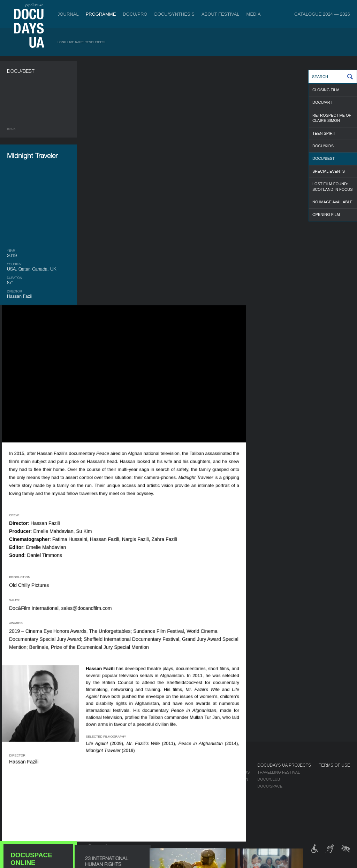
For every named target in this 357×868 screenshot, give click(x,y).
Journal (68, 14)
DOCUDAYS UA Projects (284, 765)
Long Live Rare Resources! (81, 42)
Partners (180, 793)
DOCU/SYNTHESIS (174, 14)
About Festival (221, 14)
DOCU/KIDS (323, 146)
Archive (178, 821)
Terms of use (334, 765)
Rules (49, 772)
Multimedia (229, 786)
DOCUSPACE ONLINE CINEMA (38, 435)
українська (34, 5)
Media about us (234, 772)
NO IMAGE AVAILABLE (332, 202)
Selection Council (190, 779)
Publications (21, 772)
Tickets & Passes (62, 765)
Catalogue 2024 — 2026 (322, 14)
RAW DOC (98, 779)
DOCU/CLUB (269, 779)
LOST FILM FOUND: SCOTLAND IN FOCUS (333, 186)
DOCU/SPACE (270, 786)
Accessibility (184, 800)
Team (175, 786)
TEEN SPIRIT (324, 133)
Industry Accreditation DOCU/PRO (126, 772)
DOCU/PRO (135, 14)
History (178, 814)
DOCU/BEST (324, 158)
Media (254, 14)
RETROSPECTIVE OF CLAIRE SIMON (332, 118)
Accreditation (233, 779)
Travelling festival (279, 772)
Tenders (179, 807)
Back (11, 129)
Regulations (183, 772)
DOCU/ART (322, 102)
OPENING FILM (326, 214)
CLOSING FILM (326, 90)
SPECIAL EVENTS (329, 171)
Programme (101, 14)
